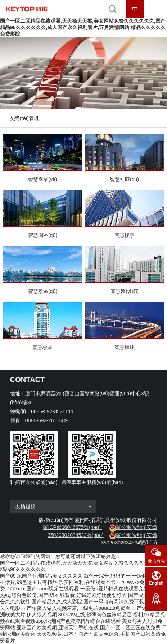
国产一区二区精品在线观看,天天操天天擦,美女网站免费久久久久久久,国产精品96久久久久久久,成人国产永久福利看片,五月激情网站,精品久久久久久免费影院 (83, 27)
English (156, 583)
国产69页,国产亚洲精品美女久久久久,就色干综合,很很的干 (65, 576)
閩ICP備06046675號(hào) (72, 527)
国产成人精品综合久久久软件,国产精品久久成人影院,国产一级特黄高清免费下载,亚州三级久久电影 (83, 602)
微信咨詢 (156, 561)
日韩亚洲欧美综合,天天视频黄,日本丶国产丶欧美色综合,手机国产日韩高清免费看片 (83, 634)
